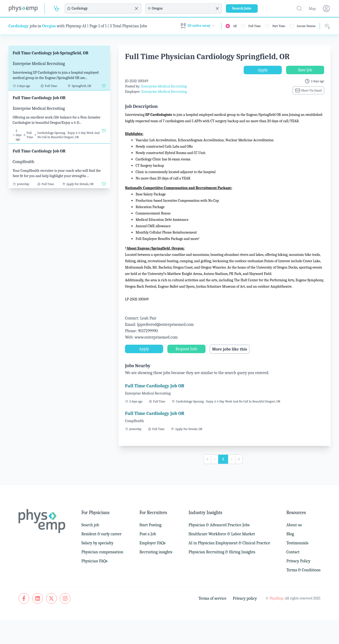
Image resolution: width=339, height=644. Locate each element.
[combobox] (102, 8)
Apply (263, 70)
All (235, 26)
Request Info (186, 349)
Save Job (305, 70)
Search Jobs (242, 8)
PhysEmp (276, 598)
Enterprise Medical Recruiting (164, 86)
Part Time (279, 26)
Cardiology (19, 26)
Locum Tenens (306, 26)
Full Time (255, 26)
